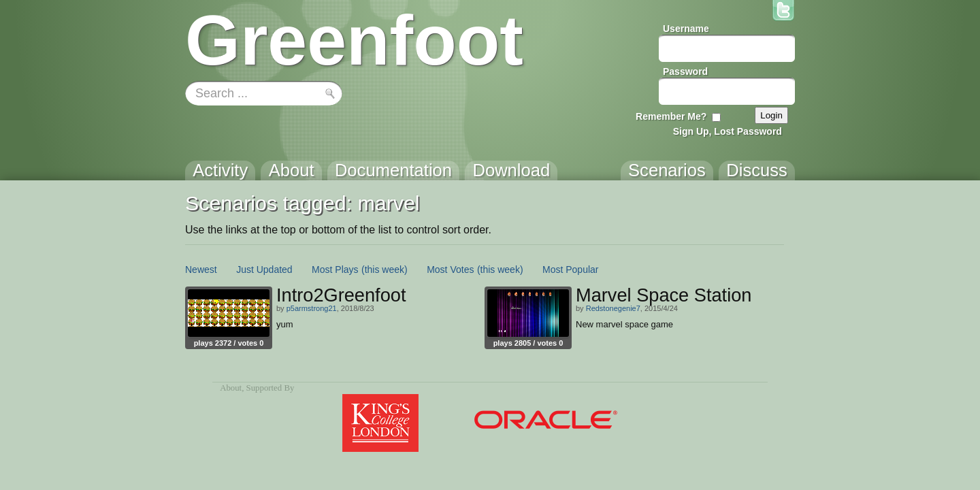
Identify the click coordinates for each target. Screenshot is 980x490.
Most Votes (450, 269)
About (231, 388)
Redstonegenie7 (613, 308)
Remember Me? (671, 116)
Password (685, 71)
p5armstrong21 (312, 308)
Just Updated (264, 269)
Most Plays (335, 269)
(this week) (385, 269)
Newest (201, 269)
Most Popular (570, 269)
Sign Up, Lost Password (728, 131)
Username (686, 29)
